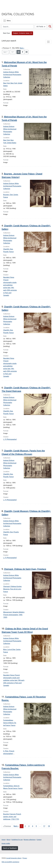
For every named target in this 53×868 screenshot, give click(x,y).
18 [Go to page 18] (49, 826)
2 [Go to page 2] (25, 826)
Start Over (6, 33)
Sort (5, 52)
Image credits (6, 843)
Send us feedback (10, 848)
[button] (22, 33)
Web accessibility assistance (10, 862)
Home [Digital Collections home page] (3, 840)
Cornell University (12, 4)
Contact (39, 840)
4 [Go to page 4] (33, 826)
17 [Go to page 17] (44, 826)
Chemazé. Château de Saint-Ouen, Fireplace (25, 569)
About (8, 840)
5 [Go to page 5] (36, 826)
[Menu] (7, 21)
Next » (22, 48)
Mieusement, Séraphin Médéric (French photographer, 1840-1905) (14, 615)
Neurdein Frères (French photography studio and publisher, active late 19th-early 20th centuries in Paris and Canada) (14, 680)
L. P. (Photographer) (10, 439)
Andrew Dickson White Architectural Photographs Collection (12, 75)
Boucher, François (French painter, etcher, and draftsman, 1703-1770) (12, 817)
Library (8, 10)
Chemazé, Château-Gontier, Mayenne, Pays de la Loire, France (12, 589)
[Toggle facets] (48, 42)
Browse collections (30, 840)
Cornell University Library (14, 858)
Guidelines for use (17, 840)
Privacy (25, 858)
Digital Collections (18, 14)
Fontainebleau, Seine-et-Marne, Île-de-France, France (10, 723)
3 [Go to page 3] (29, 826)
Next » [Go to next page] (16, 826)
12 (13, 52)
